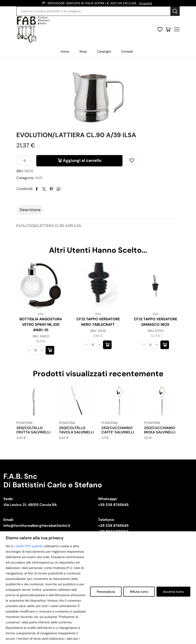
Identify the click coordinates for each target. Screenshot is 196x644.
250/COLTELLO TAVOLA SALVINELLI (76, 430)
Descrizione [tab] (30, 210)
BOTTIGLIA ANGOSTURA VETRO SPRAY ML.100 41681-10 (41, 324)
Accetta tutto (173, 592)
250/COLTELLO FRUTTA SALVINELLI (33, 430)
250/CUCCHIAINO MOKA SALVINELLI (160, 430)
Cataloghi (104, 51)
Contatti (127, 51)
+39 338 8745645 (113, 505)
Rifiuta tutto (139, 592)
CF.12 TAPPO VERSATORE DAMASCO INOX (156, 322)
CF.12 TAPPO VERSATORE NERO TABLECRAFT (98, 322)
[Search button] (175, 11)
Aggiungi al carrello (82, 160)
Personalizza (106, 592)
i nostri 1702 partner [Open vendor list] (29, 546)
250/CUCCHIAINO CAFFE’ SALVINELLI (118, 430)
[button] (50, 350)
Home (65, 51)
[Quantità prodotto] (25, 161)
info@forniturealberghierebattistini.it (37, 526)
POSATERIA (24, 423)
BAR (39, 178)
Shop (83, 51)
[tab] (30, 210)
